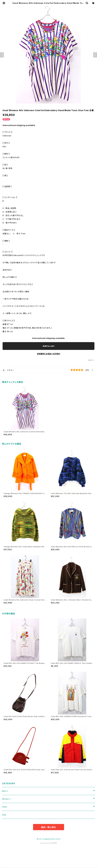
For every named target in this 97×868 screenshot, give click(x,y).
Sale (4, 815)
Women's (6, 799)
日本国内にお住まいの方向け (49, 354)
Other (5, 807)
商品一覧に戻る (49, 827)
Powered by (49, 843)
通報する (91, 360)
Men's (5, 791)
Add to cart (49, 346)
